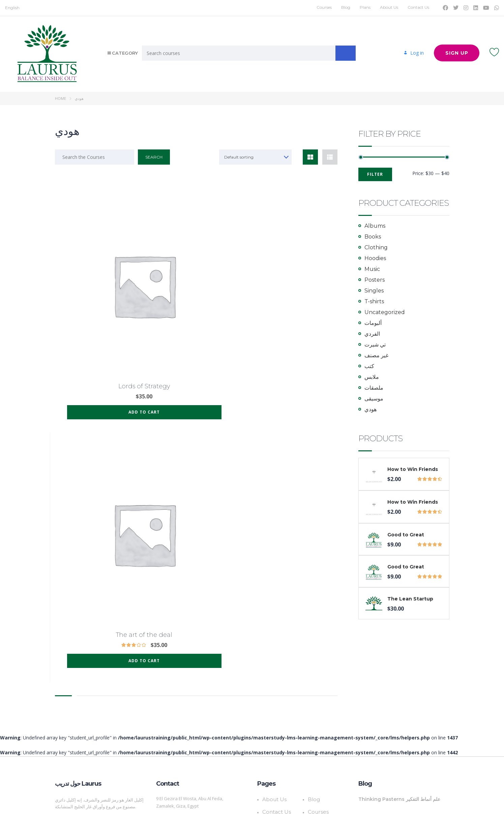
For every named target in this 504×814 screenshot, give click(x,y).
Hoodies (375, 258)
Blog (346, 7)
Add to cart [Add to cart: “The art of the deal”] (196, 321)
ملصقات (374, 388)
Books (373, 237)
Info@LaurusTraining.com (182, 745)
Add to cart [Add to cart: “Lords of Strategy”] (99, 321)
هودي (370, 409)
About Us (389, 7)
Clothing (376, 247)
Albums (375, 226)
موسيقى (374, 399)
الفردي (372, 334)
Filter (375, 174)
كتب (369, 366)
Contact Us (418, 7)
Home (61, 98)
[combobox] (256, 157)
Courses (324, 7)
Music (372, 269)
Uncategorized (385, 312)
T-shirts (374, 301)
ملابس (372, 377)
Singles (374, 291)
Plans (365, 7)
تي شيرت (375, 345)
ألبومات (373, 323)
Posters (375, 280)
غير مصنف (376, 355)
